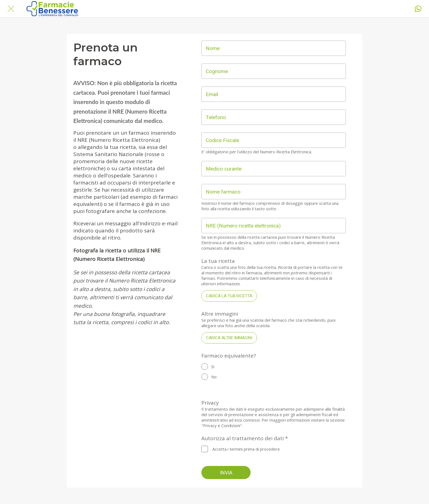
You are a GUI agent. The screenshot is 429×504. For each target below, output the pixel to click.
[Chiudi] (11, 9)
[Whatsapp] (418, 9)
